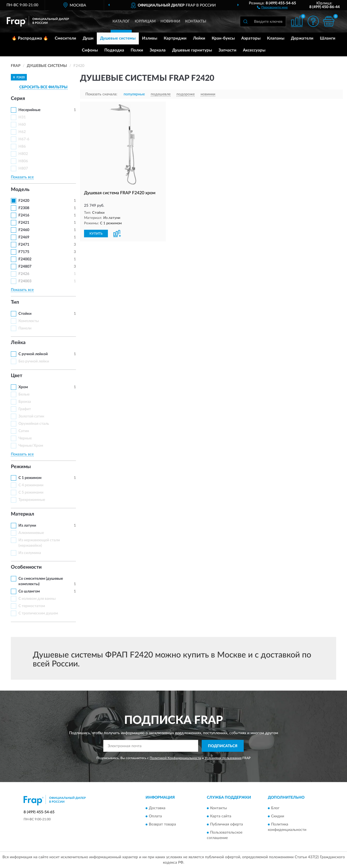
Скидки (278, 816)
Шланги (328, 38)
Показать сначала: (101, 94)
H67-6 (24, 139)
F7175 (24, 252)
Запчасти (227, 50)
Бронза (25, 402)
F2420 (24, 201)
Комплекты (29, 321)
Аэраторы (251, 38)
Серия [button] (18, 99)
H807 (23, 169)
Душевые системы (118, 38)
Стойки (25, 314)
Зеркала (158, 50)
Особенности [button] (26, 567)
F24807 (25, 267)
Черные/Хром (31, 446)
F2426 (24, 274)
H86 (22, 147)
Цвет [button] (17, 376)
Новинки (170, 21)
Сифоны (90, 50)
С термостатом (32, 606)
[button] (272, 7)
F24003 (25, 281)
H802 (23, 154)
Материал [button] (23, 514)
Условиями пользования (223, 758)
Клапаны (276, 38)
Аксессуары (254, 50)
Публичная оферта (226, 824)
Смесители (65, 38)
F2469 (24, 237)
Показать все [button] (22, 177)
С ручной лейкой (33, 354)
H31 (22, 117)
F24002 (25, 259)
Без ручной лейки (34, 361)
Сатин (24, 431)
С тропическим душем (38, 613)
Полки (137, 50)
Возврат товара (162, 824)
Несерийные (29, 110)
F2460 (24, 230)
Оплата (155, 816)
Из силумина (30, 553)
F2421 (24, 223)
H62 (22, 132)
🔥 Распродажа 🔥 (30, 38)
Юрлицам (145, 21)
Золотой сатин (31, 416)
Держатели (302, 38)
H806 (23, 161)
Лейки (199, 38)
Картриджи (175, 38)
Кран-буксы (223, 38)
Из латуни (27, 526)
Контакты (196, 21)
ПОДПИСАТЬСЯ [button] (223, 746)
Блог (275, 808)
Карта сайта (221, 816)
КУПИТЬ (96, 234)
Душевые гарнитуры (192, 50)
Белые (24, 394)
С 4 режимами (31, 485)
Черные (25, 438)
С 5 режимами (31, 493)
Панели (25, 328)
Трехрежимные (32, 500)
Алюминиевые (31, 533)
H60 (22, 125)
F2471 (24, 245)
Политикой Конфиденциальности (175, 758)
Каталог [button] (121, 21)
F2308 (24, 208)
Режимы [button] (21, 467)
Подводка (114, 50)
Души (88, 38)
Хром (23, 387)
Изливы (150, 38)
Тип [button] (15, 302)
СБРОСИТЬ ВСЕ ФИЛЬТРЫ (43, 87)
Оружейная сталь (34, 424)
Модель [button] (20, 190)
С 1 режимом (30, 478)
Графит (25, 409)
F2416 (24, 215)
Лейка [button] (18, 343)
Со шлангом (29, 591)
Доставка (157, 808)
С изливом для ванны (37, 599)
